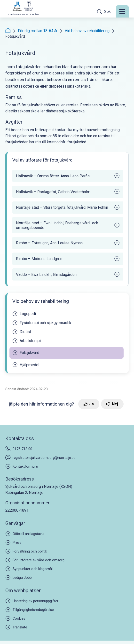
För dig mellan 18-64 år (38, 31)
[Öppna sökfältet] (104, 12)
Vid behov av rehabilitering (87, 31)
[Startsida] (8, 31)
